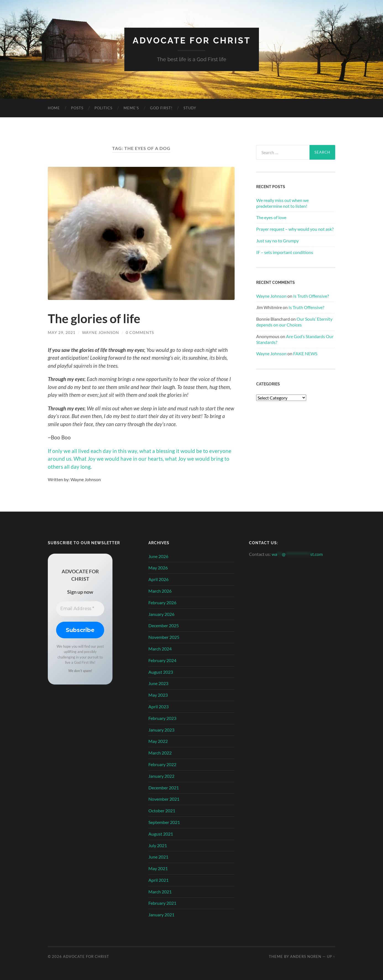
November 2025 (164, 637)
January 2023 (161, 729)
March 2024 (160, 648)
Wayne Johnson (101, 332)
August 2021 (161, 833)
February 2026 (162, 602)
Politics (103, 108)
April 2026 (158, 579)
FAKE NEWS (305, 353)
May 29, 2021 (62, 332)
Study (190, 108)
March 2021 (160, 891)
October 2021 (162, 810)
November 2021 (164, 799)
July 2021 (158, 845)
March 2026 (160, 591)
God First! (161, 108)
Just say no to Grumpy (277, 240)
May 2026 (158, 568)
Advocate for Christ (192, 40)
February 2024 (162, 660)
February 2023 (162, 718)
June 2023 (158, 683)
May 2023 (158, 695)
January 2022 (161, 776)
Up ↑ (331, 956)
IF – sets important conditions (285, 252)
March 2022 (160, 752)
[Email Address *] (80, 608)
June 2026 (158, 556)
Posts (77, 108)
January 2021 (161, 915)
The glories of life (95, 318)
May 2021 (158, 868)
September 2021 (164, 822)
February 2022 (162, 764)
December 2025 (164, 625)
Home (54, 108)
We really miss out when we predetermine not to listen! (282, 203)
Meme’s (131, 108)
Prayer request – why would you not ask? (295, 229)
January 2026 (161, 614)
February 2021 (162, 903)
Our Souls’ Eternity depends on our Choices (294, 322)
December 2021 (164, 787)
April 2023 (158, 706)
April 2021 (158, 880)
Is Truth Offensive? (311, 296)
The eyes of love (271, 217)
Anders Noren (306, 956)
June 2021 (158, 857)
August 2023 (161, 672)
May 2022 (158, 741)
